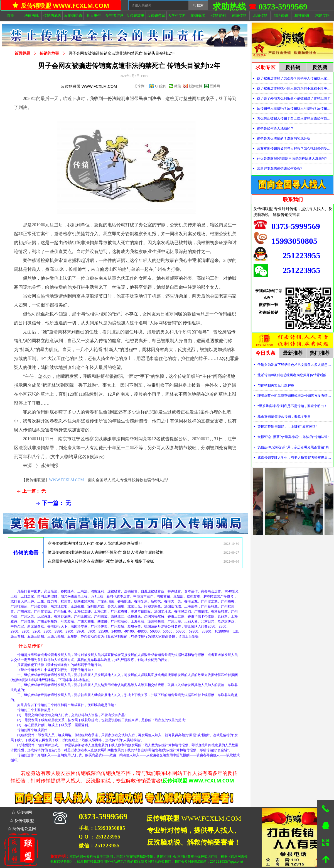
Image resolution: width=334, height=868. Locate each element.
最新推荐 (293, 353)
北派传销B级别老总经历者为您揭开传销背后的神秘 (295, 375)
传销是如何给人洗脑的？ (275, 128)
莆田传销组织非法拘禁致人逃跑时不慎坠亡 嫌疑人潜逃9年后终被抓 (106, 557)
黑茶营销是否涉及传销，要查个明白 (284, 416)
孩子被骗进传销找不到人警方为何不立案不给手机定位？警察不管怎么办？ (295, 88)
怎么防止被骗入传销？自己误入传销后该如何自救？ (295, 118)
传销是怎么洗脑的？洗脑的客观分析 (284, 138)
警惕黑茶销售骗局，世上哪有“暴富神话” (287, 427)
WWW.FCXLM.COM (67, 480)
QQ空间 (161, 86)
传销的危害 (49, 53)
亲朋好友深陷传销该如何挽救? (279, 169)
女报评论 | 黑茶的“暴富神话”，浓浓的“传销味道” (293, 437)
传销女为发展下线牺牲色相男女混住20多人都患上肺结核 (295, 365)
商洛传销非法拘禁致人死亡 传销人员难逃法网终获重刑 (95, 548)
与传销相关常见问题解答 (276, 385)
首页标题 (22, 53)
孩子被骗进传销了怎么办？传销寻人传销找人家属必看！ (295, 78)
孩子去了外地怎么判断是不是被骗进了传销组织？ (294, 98)
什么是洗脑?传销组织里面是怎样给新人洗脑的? (292, 159)
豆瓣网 (215, 86)
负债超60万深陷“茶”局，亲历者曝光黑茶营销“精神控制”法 (295, 447)
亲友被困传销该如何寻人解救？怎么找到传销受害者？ (295, 149)
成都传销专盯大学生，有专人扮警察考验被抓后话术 (295, 458)
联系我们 (293, 200)
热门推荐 (320, 353)
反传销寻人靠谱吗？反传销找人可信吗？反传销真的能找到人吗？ (295, 108)
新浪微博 (195, 86)
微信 (178, 86)
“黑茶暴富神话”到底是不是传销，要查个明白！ (292, 406)
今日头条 (266, 353)
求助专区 (266, 67)
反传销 (293, 67)
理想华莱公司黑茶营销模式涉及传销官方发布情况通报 (295, 396)
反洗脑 (320, 67)
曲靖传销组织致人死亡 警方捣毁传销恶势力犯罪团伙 (93, 539)
